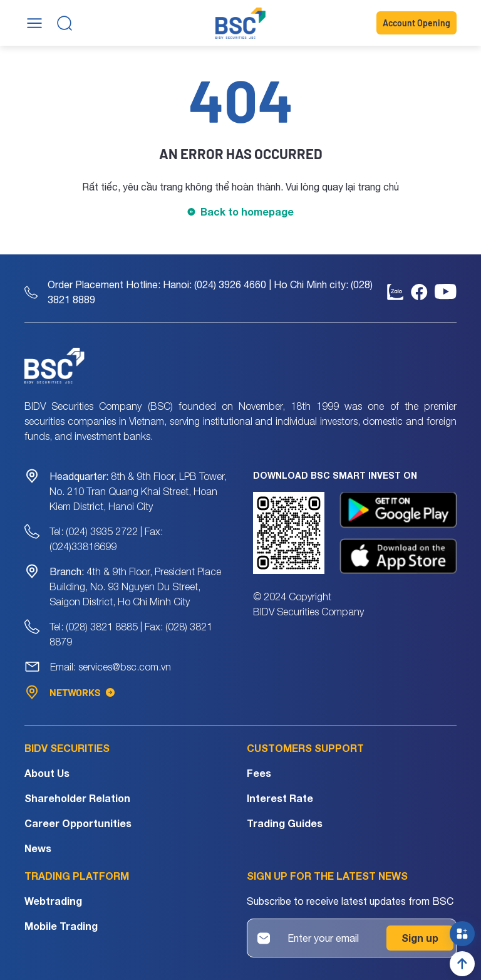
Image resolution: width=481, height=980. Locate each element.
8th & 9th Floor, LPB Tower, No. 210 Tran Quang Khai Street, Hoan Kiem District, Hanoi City (138, 491)
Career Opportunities (78, 823)
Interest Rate (280, 798)
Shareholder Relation (77, 798)
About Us (47, 773)
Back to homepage (247, 211)
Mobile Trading (61, 926)
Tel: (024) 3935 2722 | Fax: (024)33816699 (106, 539)
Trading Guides (285, 823)
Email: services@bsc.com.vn (111, 667)
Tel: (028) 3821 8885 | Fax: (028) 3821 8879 (131, 634)
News (38, 848)
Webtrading (53, 901)
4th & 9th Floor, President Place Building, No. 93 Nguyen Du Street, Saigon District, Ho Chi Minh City (135, 586)
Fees (259, 773)
